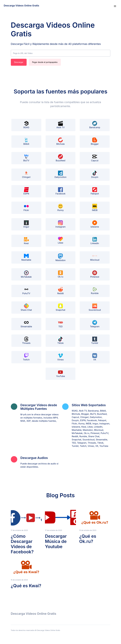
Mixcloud (95, 257)
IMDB (95, 208)
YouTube (61, 374)
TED (60, 324)
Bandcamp (95, 125)
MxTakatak (26, 274)
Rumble (95, 291)
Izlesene (95, 224)
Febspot (95, 191)
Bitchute (61, 141)
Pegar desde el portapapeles (45, 62)
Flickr (26, 208)
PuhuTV (26, 291)
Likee (60, 240)
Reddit (60, 291)
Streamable (26, 324)
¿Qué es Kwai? (26, 586)
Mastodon (61, 258)
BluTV (26, 158)
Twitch (26, 357)
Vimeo (61, 357)
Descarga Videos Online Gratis (21, 6)
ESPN (26, 191)
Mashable (26, 257)
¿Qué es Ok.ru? (88, 539)
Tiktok (60, 340)
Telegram (95, 324)
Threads (26, 340)
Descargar (19, 62)
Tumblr (95, 340)
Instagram (61, 224)
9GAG (26, 125)
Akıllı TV (61, 125)
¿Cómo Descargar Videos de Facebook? (22, 544)
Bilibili (26, 141)
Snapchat (61, 307)
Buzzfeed (61, 158)
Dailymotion (61, 175)
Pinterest (95, 274)
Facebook (60, 191)
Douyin (95, 175)
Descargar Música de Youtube (56, 541)
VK (95, 357)
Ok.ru (61, 274)
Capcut (95, 158)
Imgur (26, 224)
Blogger (95, 141)
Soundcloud (95, 307)
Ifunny (61, 208)
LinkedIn (95, 241)
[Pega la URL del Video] (61, 53)
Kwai (26, 241)
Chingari (26, 175)
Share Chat (26, 307)
